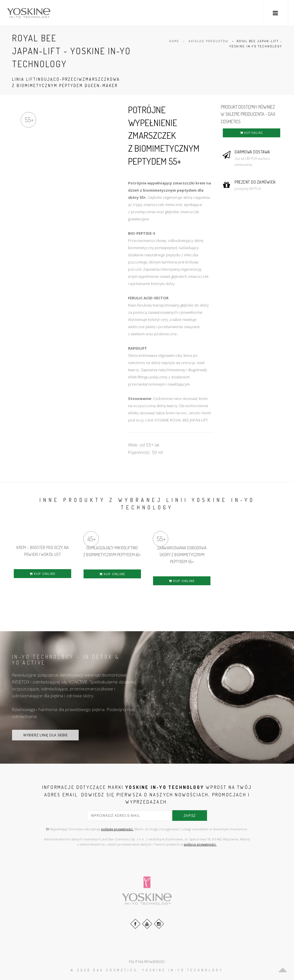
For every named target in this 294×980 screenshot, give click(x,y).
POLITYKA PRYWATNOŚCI (147, 962)
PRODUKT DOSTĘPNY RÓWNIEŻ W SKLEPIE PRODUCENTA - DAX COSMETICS (248, 114)
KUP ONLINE (252, 133)
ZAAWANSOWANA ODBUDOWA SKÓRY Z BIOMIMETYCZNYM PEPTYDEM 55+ (182, 555)
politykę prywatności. (117, 829)
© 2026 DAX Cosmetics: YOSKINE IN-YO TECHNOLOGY (147, 970)
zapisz (190, 816)
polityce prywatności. (200, 844)
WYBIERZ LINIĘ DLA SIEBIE (45, 735)
